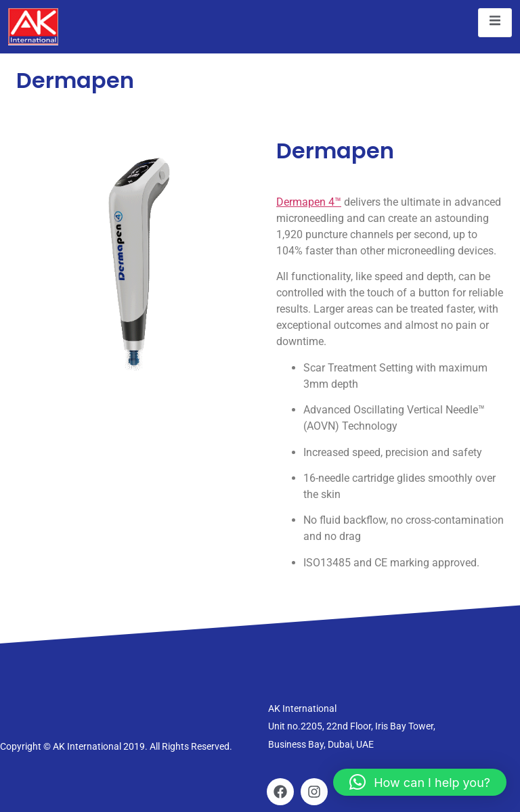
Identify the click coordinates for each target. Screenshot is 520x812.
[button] (420, 782)
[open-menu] (495, 23)
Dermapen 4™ (309, 202)
